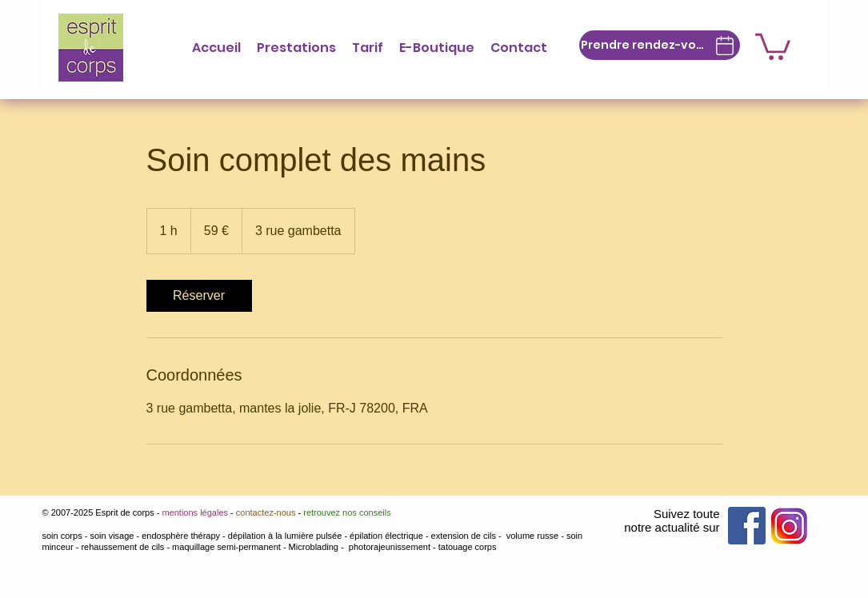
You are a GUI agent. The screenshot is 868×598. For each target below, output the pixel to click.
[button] (296, 48)
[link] (199, 296)
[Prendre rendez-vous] (660, 45)
